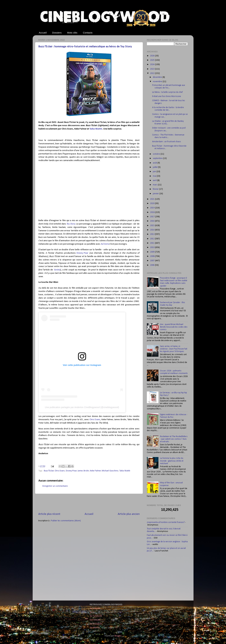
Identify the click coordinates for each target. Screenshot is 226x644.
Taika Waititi (96, 129)
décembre (158, 77)
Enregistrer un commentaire (55, 486)
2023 (153, 69)
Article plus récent (49, 514)
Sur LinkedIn (95, 608)
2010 (153, 247)
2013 (153, 234)
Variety (57, 270)
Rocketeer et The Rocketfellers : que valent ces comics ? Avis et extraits (174, 439)
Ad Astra (105, 244)
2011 (153, 243)
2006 (153, 265)
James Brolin (83, 471)
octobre (157, 154)
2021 (153, 199)
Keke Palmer (95, 471)
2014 (153, 230)
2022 (153, 73)
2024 (153, 64)
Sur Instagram (96, 624)
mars (155, 185)
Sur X (92, 612)
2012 (153, 239)
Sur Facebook (96, 616)
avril (155, 180)
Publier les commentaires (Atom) (66, 521)
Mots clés (72, 33)
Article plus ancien (129, 514)
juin (155, 172)
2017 (153, 217)
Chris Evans (95, 420)
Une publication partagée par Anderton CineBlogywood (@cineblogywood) (82, 407)
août (155, 163)
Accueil (43, 33)
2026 (153, 56)
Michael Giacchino (110, 471)
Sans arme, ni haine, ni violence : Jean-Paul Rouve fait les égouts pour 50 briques (174, 349)
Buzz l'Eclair (49, 471)
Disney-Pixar (83, 253)
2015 (153, 226)
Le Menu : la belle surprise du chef (167, 92)
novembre (158, 82)
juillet (155, 167)
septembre (158, 158)
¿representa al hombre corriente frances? (166, 522)
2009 (153, 252)
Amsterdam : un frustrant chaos (167, 142)
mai (155, 176)
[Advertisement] (89, 503)
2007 (153, 261)
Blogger (118, 636)
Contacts (88, 33)
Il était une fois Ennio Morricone (167, 96)
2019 (153, 208)
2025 (153, 60)
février (156, 189)
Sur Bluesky (95, 628)
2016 (153, 221)
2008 (153, 256)
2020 (153, 203)
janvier (156, 194)
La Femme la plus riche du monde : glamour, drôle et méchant (172, 461)
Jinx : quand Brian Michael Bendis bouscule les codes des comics (174, 327)
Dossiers (57, 33)
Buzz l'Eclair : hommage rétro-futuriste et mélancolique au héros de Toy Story (85, 47)
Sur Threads (95, 620)
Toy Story (71, 224)
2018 (153, 212)
